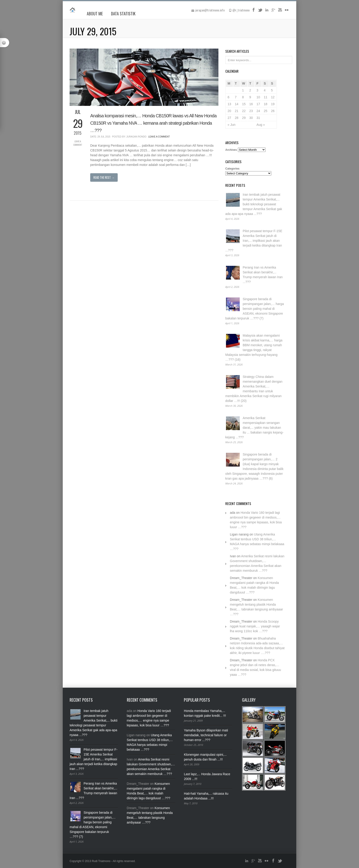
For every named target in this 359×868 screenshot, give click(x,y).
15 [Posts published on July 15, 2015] (244, 104)
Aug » (261, 125)
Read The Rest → (104, 177)
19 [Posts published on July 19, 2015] (273, 104)
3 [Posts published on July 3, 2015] (257, 90)
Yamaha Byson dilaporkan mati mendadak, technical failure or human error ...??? (206, 735)
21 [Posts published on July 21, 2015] (237, 111)
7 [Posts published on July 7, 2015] (236, 97)
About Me (95, 14)
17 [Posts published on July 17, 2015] (258, 104)
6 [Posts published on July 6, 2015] (228, 97)
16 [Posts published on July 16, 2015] (251, 104)
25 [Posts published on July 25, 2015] (266, 111)
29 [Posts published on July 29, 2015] (244, 118)
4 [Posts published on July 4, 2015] (265, 90)
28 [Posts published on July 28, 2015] (237, 118)
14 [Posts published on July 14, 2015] (237, 104)
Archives (231, 150)
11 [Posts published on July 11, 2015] (266, 97)
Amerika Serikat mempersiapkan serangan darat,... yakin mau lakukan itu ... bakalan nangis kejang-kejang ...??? (254, 428)
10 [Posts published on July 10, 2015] (258, 97)
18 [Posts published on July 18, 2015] (266, 104)
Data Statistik (123, 14)
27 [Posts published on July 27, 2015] (229, 118)
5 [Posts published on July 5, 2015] (272, 90)
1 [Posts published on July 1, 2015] (243, 90)
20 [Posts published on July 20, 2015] (229, 111)
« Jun (231, 125)
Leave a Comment (78, 143)
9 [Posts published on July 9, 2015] (250, 97)
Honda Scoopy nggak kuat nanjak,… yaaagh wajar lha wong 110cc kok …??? (255, 626)
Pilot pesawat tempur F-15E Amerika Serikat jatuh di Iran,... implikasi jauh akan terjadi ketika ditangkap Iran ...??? (254, 241)
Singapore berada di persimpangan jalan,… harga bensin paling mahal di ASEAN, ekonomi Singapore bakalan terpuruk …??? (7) (255, 309)
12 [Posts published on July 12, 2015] (273, 97)
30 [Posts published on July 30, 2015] (251, 118)
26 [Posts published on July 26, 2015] (273, 111)
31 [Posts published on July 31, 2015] (258, 118)
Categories (232, 169)
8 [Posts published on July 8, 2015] (243, 97)
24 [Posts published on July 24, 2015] (258, 111)
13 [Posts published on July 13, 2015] (229, 104)
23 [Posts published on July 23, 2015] (251, 111)
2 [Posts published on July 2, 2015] (250, 90)
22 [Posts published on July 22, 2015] (244, 111)
